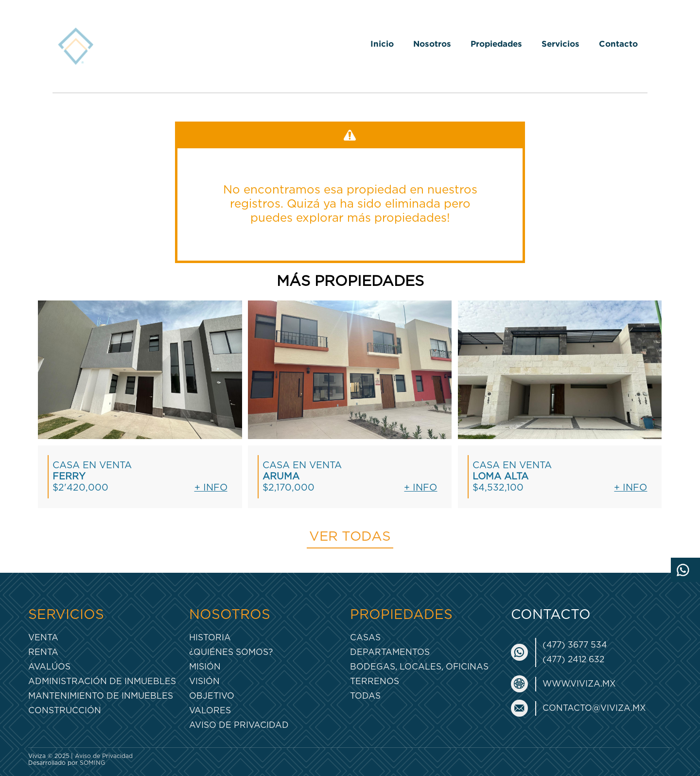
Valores (210, 711)
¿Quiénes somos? (231, 652)
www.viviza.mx (579, 684)
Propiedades (496, 44)
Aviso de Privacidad (239, 725)
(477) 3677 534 (575, 645)
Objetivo (212, 696)
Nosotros (432, 44)
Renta (43, 652)
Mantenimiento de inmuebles (101, 696)
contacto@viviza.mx (594, 708)
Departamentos (390, 652)
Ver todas (350, 537)
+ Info (211, 488)
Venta (43, 638)
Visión (204, 681)
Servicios (560, 44)
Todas (365, 696)
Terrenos (375, 681)
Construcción (65, 711)
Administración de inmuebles (102, 681)
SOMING (93, 763)
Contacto (618, 44)
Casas (365, 638)
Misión (205, 667)
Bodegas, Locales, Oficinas (419, 667)
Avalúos (49, 667)
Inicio (382, 44)
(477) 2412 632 (573, 660)
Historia (210, 638)
